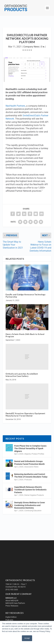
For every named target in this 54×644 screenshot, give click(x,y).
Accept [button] (27, 638)
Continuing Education (33, 511)
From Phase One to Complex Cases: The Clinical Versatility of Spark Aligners (31, 448)
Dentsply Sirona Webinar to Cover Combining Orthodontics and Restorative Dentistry (30, 505)
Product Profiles (38, 454)
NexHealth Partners (15, 106)
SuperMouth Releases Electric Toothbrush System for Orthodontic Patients (30, 490)
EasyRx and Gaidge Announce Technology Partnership (26, 296)
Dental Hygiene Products (34, 495)
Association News (31, 467)
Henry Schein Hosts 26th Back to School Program (25, 335)
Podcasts (28, 480)
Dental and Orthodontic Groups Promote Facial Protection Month (29, 463)
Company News (31, 47)
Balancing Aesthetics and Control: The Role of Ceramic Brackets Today (31, 475)
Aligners (28, 454)
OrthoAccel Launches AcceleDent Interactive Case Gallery (22, 375)
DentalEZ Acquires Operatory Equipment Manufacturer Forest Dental (25, 415)
